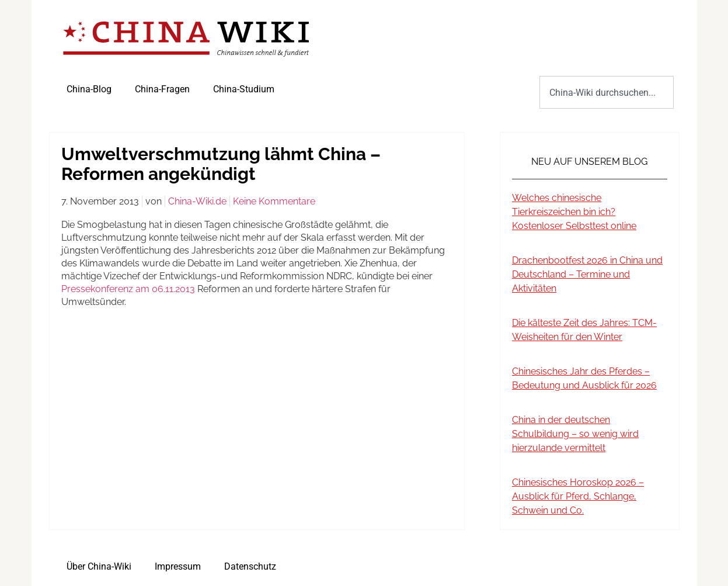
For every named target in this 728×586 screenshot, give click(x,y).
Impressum (178, 566)
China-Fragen (162, 89)
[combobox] (606, 92)
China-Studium (244, 89)
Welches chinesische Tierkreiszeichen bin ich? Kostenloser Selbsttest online (574, 212)
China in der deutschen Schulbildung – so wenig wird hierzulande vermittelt (575, 434)
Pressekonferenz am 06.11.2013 (128, 289)
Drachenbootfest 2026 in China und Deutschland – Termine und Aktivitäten (587, 274)
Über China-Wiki (99, 566)
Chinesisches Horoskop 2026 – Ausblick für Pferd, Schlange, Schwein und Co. (578, 496)
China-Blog (89, 89)
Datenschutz (250, 566)
